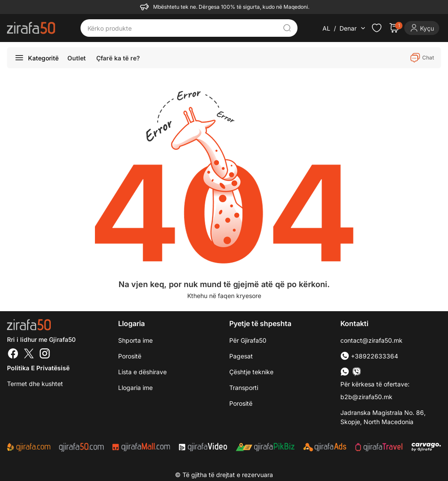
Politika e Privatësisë (38, 368)
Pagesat (241, 356)
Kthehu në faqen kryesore (224, 296)
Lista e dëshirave (142, 372)
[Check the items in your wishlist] (377, 28)
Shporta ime (135, 340)
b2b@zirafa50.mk (366, 397)
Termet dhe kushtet (35, 384)
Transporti (244, 388)
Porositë (130, 356)
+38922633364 (369, 356)
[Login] (422, 28)
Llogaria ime (135, 388)
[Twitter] (29, 355)
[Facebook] (13, 355)
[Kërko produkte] (182, 28)
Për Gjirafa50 (248, 340)
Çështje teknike (251, 372)
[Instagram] (45, 355)
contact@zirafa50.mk (371, 340)
